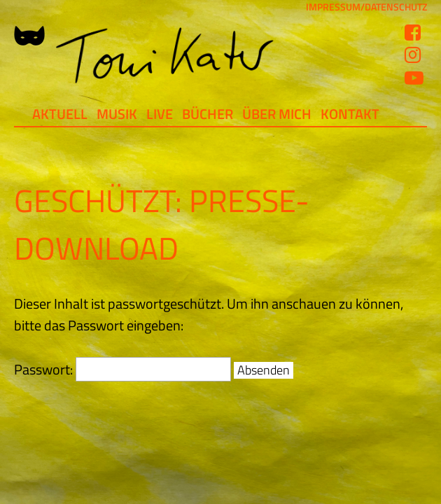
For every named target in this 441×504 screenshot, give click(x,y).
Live (160, 114)
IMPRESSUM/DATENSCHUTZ (366, 7)
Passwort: (122, 369)
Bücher (208, 114)
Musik (117, 114)
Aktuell (60, 114)
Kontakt (350, 114)
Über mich (277, 114)
